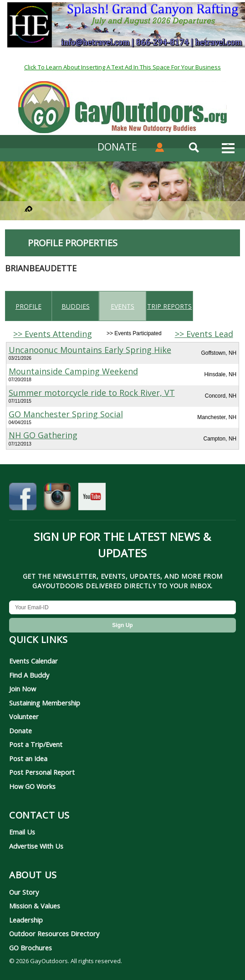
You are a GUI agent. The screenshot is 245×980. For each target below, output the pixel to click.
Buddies (76, 306)
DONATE (117, 146)
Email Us (22, 832)
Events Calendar (33, 661)
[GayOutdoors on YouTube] (92, 499)
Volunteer (24, 716)
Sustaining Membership (45, 703)
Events (122, 306)
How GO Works (32, 786)
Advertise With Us (36, 846)
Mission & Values (35, 906)
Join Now (23, 689)
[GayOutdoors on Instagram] (57, 499)
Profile (28, 306)
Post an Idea (28, 758)
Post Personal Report (42, 772)
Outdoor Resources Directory (54, 933)
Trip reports (169, 306)
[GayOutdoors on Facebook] (23, 499)
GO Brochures (31, 948)
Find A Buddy (29, 675)
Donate (20, 731)
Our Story (24, 892)
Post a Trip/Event (36, 744)
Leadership (26, 920)
